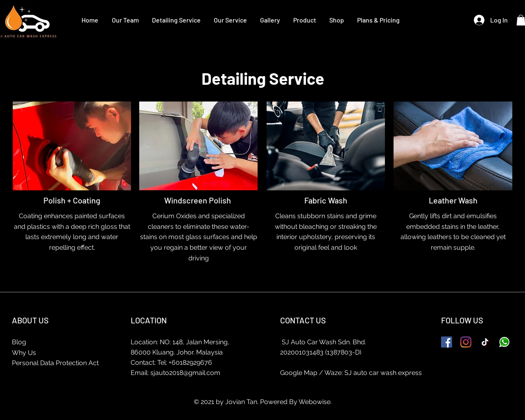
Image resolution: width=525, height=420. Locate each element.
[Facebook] (447, 342)
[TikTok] (485, 342)
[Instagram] (466, 342)
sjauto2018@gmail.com (185, 373)
